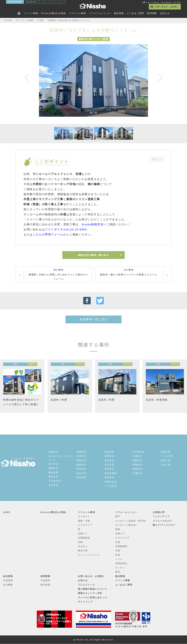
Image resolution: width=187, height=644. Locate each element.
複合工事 (83, 551)
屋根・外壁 (84, 521)
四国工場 (165, 460)
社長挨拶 (8, 581)
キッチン (120, 568)
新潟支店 (109, 452)
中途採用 (45, 581)
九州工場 (165, 465)
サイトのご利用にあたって (92, 597)
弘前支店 (81, 456)
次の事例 (129, 273)
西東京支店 (111, 482)
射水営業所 (111, 473)
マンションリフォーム (52, 2)
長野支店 (109, 456)
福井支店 (109, 469)
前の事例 (58, 275)
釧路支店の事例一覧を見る (93, 255)
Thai (179, 2)
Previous (28, 78)
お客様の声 (159, 512)
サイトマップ (85, 602)
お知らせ (165, 13)
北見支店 (53, 485)
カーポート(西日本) (126, 525)
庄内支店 (81, 469)
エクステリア (85, 525)
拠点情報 (119, 13)
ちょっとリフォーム (89, 555)
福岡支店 (137, 469)
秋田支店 (81, 460)
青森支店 (81, 452)
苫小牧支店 (55, 481)
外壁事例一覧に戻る (93, 319)
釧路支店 (53, 472)
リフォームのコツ (162, 521)
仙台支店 (81, 473)
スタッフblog (152, 2)
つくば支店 (111, 486)
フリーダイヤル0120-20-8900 (66, 229)
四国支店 (137, 460)
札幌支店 (53, 452)
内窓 (118, 551)
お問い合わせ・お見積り (167, 7)
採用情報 (152, 13)
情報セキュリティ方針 (90, 593)
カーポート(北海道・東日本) (131, 521)
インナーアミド (161, 517)
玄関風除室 (84, 538)
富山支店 (109, 460)
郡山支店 (81, 478)
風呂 (118, 572)
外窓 (118, 555)
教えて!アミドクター (164, 525)
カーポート (84, 517)
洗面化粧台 (121, 563)
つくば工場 (167, 456)
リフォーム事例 (77, 13)
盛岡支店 (81, 465)
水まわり (83, 546)
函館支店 (53, 468)
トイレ (119, 559)
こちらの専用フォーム (48, 234)
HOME (7, 512)
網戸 (118, 517)
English (168, 2)
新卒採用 (45, 585)
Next (159, 78)
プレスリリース (86, 585)
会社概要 (8, 585)
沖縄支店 (137, 473)
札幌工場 (165, 452)
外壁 (118, 542)
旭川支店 (53, 464)
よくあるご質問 (135, 13)
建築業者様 (31, 2)
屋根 (118, 529)
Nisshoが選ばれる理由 (53, 13)
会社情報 (8, 576)
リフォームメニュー (100, 13)
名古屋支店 (139, 452)
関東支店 (109, 478)
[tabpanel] (93, 80)
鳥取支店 (137, 465)
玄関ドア (83, 534)
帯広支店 (53, 477)
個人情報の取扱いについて (92, 589)
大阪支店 (137, 456)
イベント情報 (31, 13)
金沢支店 (109, 465)
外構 (80, 542)
